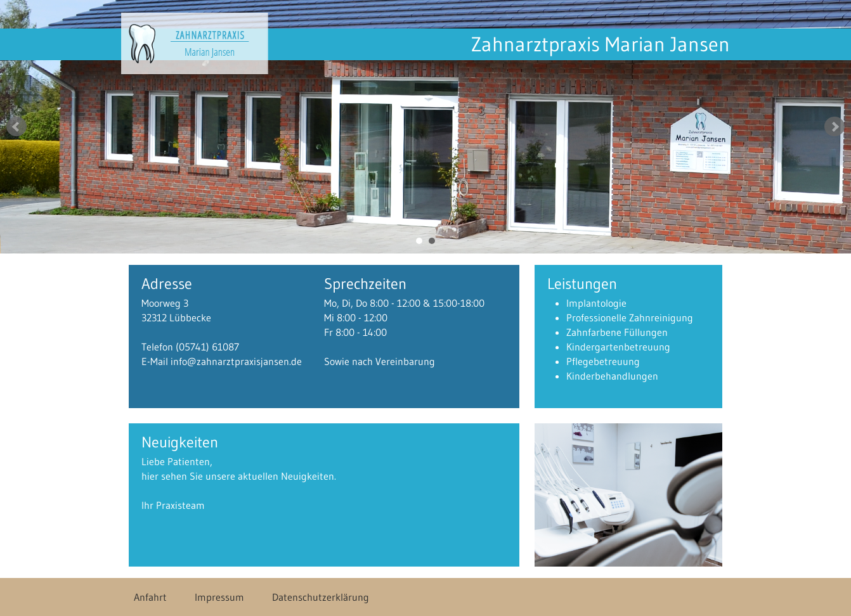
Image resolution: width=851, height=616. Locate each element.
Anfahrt (150, 597)
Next (835, 127)
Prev (16, 127)
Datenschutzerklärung (321, 597)
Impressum (219, 597)
